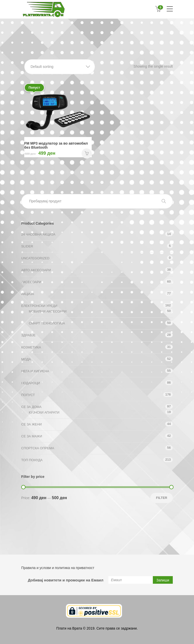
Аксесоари (31, 282)
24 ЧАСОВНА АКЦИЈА (38, 234)
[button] (60, 67)
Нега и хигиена (35, 371)
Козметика (31, 347)
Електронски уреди (39, 306)
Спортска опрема (38, 448)
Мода (26, 359)
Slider (27, 246)
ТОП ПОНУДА (32, 460)
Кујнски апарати (44, 412)
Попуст (28, 395)
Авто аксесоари (36, 270)
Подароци (31, 383)
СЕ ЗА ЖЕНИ (31, 424)
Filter (162, 498)
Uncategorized (35, 258)
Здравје (28, 335)
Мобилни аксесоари (48, 311)
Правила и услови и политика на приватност (58, 568)
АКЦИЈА (28, 294)
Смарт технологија (47, 323)
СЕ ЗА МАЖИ (32, 436)
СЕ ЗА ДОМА (31, 407)
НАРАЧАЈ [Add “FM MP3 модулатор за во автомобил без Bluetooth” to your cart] (87, 153)
